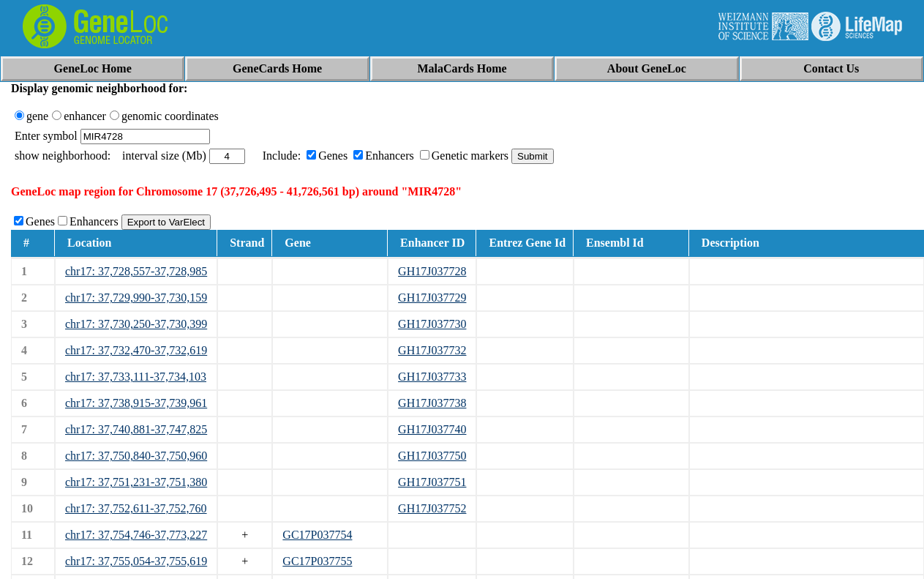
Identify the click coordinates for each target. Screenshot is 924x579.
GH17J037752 (432, 508)
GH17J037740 (432, 429)
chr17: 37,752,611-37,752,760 (136, 508)
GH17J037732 (432, 350)
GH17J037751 (432, 482)
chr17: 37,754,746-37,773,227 (136, 535)
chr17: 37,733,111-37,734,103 (136, 377)
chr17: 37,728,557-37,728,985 (136, 271)
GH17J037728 (432, 271)
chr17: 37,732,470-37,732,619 (136, 350)
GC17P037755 (317, 561)
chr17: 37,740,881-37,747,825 (136, 429)
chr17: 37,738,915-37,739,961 (136, 403)
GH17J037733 (432, 377)
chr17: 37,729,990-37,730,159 (136, 298)
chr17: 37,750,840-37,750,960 (136, 456)
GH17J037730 (432, 324)
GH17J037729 (432, 298)
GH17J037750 (432, 456)
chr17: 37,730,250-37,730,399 (136, 324)
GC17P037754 (317, 535)
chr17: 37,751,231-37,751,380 (136, 482)
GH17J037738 (432, 403)
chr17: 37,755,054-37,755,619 (136, 561)
